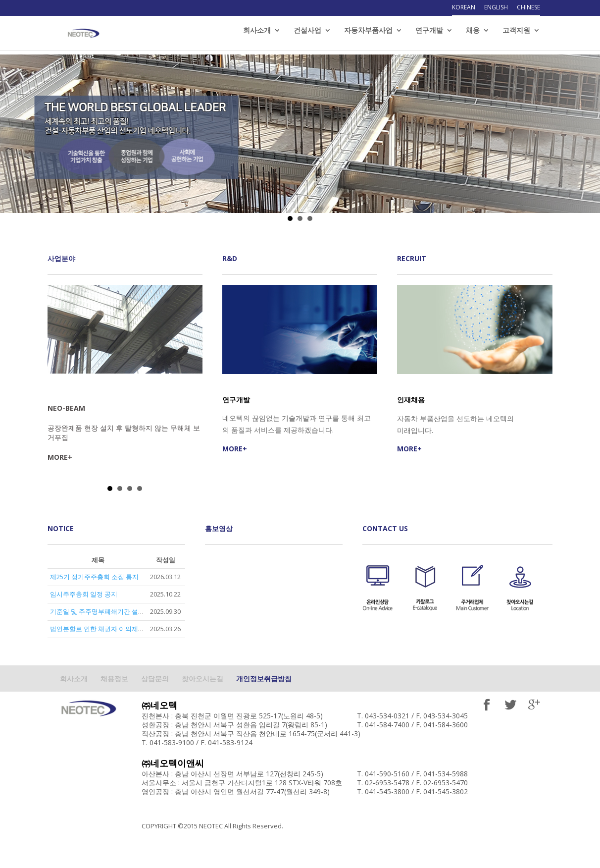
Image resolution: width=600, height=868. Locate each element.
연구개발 (429, 35)
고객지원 (516, 35)
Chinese (528, 8)
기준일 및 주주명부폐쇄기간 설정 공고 (104, 611)
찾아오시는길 (202, 678)
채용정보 (114, 678)
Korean (464, 8)
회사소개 (257, 35)
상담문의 (155, 678)
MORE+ (60, 457)
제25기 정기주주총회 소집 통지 (94, 577)
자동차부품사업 (368, 35)
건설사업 (307, 35)
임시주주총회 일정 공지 (84, 594)
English (496, 8)
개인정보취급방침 (264, 678)
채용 (473, 35)
